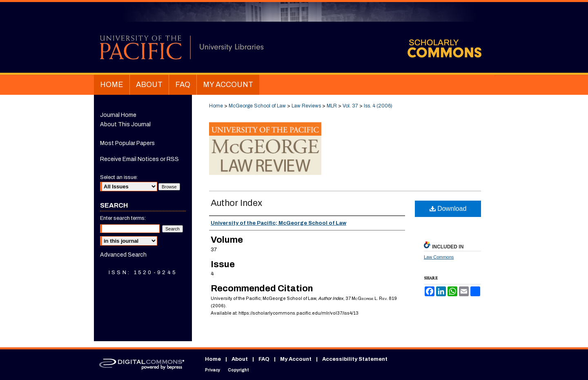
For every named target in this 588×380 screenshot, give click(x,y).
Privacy (213, 370)
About (240, 359)
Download (448, 209)
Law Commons (439, 257)
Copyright (238, 370)
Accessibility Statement (355, 359)
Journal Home (118, 115)
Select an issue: (119, 177)
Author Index (236, 203)
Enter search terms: (123, 218)
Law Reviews (306, 106)
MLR (332, 106)
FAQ (264, 359)
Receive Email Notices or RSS (139, 159)
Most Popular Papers (127, 143)
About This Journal (125, 124)
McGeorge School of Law (257, 106)
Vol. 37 (350, 106)
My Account (296, 359)
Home (216, 106)
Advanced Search (123, 255)
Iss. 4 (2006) (378, 106)
